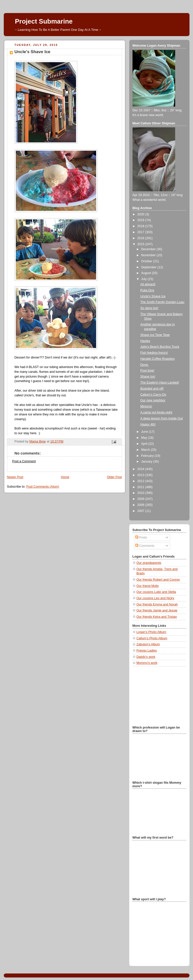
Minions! (146, 406)
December (149, 249)
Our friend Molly (148, 586)
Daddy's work (146, 657)
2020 (141, 214)
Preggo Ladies (147, 651)
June (145, 432)
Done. (145, 365)
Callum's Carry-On (153, 395)
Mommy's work (147, 663)
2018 (141, 226)
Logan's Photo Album (151, 632)
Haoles (145, 341)
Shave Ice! (148, 377)
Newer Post (15, 477)
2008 (141, 505)
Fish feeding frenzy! (154, 353)
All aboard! (148, 284)
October (147, 261)
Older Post (114, 477)
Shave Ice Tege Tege (155, 335)
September (149, 267)
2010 (141, 493)
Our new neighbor (153, 400)
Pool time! (147, 371)
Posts (141, 538)
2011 (141, 487)
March (146, 450)
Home (65, 477)
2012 (141, 481)
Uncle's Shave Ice (153, 296)
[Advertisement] (158, 695)
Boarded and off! (152, 389)
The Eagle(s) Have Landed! (160, 383)
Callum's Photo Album (152, 638)
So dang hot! (149, 308)
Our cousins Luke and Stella (156, 592)
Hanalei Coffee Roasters (157, 359)
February (148, 456)
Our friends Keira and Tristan (157, 617)
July (144, 279)
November (149, 255)
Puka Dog (147, 290)
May (144, 438)
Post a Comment (24, 461)
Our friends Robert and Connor (158, 580)
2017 (141, 232)
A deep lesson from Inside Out (162, 418)
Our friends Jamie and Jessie (157, 610)
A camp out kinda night (156, 412)
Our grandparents (149, 563)
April (145, 444)
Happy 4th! (148, 424)
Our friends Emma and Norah (157, 604)
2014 (141, 469)
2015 (141, 244)
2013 (141, 475)
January (147, 462)
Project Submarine (44, 21)
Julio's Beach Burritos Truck (160, 347)
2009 (141, 499)
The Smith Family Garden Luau (162, 302)
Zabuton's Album (148, 644)
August (146, 273)
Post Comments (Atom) (43, 487)
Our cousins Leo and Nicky (155, 598)
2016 (141, 238)
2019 (141, 220)
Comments (145, 546)
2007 (141, 511)
